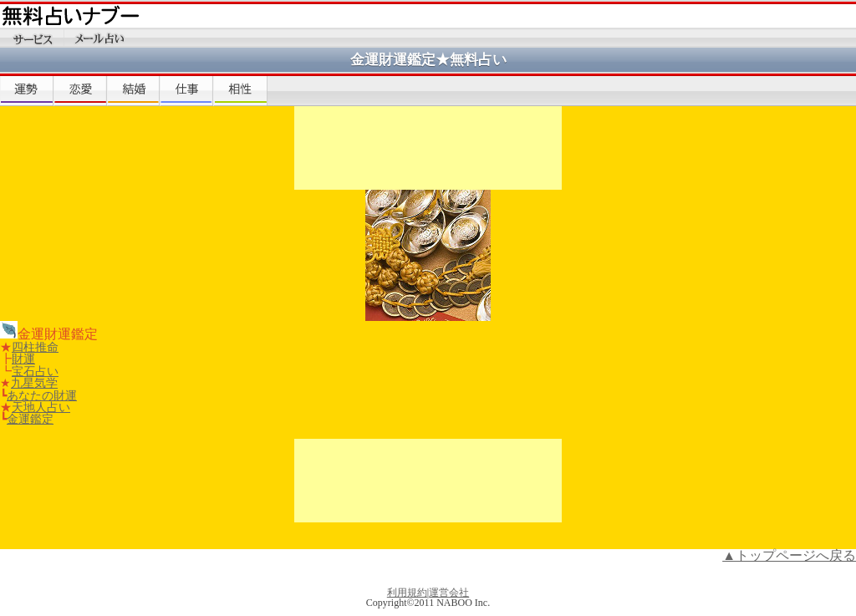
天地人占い (41, 407)
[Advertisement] (428, 148)
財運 (23, 359)
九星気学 (34, 383)
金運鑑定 (30, 419)
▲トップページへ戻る (789, 555)
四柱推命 (35, 347)
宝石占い (35, 371)
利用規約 (407, 593)
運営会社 (449, 593)
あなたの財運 (42, 395)
